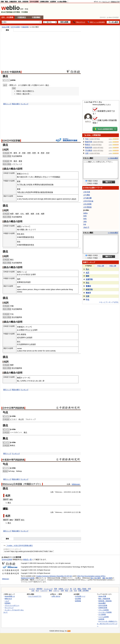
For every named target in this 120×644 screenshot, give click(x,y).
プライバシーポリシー (12, 605)
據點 (11, 499)
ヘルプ (7, 601)
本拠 (12, 306)
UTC (77, 492)
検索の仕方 (8, 599)
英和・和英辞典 (23, 2)
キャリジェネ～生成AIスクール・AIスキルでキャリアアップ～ (107, 624)
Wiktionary (76, 484)
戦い (19, 381)
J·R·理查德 (87, 207)
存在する (29, 274)
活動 (35, 85)
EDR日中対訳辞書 (11, 141)
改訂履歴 (98, 578)
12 (72, 512)
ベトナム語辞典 (104, 617)
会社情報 (78, 599)
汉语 (87, 296)
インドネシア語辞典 (105, 612)
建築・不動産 (82, 589)
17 (74, 512)
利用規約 (8, 603)
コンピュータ (48, 589)
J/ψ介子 (86, 227)
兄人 (87, 269)
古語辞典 (53, 2)
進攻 (22, 177)
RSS (69, 631)
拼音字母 (89, 289)
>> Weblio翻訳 (113, 158)
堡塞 (24, 153)
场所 (19, 279)
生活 (37, 591)
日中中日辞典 (34, 2)
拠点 (47, 85)
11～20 (101, 266)
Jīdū (85, 221)
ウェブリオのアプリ (35, 596)
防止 (22, 185)
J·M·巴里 (87, 192)
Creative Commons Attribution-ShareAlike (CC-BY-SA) (54, 576)
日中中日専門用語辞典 (13, 408)
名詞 (8, 496)
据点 (23, 520)
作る (45, 177)
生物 (62, 591)
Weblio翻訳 (102, 603)
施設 (59, 177)
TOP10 (88, 266)
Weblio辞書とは (10, 596)
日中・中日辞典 (7, 17)
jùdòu (85, 213)
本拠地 (20, 327)
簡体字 (17, 520)
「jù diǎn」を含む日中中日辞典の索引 (19, 546)
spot (19, 287)
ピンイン (6, 416)
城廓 (43, 214)
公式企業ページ (80, 596)
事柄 (22, 330)
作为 (19, 344)
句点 (87, 139)
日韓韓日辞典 (44, 2)
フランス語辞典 (104, 610)
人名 (71, 591)
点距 (87, 153)
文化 (33, 591)
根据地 (23, 334)
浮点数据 (89, 150)
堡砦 (48, 153)
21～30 (113, 266)
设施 (52, 185)
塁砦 (43, 153)
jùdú (85, 216)
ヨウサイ (24, 174)
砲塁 (12, 214)
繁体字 (6, 499)
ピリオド (13, 419)
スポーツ (56, 591)
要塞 (20, 161)
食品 (67, 591)
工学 (75, 589)
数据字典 (89, 142)
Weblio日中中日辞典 (28, 578)
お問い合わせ (56, 596)
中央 (12, 314)
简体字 (88, 293)
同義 (17, 317)
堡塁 (29, 153)
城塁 (27, 214)
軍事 (11, 85)
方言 (75, 591)
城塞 (32, 214)
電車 (56, 589)
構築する (31, 91)
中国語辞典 (25, 27)
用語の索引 (16, 104)
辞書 (2, 2)
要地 (38, 177)
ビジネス (32, 589)
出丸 (22, 214)
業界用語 (39, 589)
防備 (55, 177)
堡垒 (19, 234)
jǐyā (85, 224)
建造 (43, 185)
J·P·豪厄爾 (87, 198)
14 (72, 492)
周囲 (22, 230)
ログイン (106, 2)
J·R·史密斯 (87, 204)
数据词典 (89, 147)
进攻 (31, 185)
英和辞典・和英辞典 (105, 601)
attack (74, 199)
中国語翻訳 (36, 17)
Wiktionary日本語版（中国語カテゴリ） (22, 484)
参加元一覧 (27, 559)
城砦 (17, 214)
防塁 (34, 153)
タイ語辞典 (102, 614)
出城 (38, 214)
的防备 (47, 185)
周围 (24, 237)
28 (74, 492)
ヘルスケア (44, 591)
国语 (87, 276)
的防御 (47, 192)
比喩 (23, 85)
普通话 (88, 286)
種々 (30, 85)
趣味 (50, 591)
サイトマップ (9, 608)
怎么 (87, 283)
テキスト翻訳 (88, 158)
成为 (19, 337)
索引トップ (7, 104)
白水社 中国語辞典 (11, 72)
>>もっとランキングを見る (109, 302)
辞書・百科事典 (83, 591)
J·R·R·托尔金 (88, 201)
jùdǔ (85, 219)
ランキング (24, 104)
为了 (19, 185)
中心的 (26, 337)
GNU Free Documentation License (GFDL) (91, 576)
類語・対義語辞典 (11, 2)
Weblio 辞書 (5, 27)
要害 (15, 153)
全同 (15, 156)
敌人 (26, 185)
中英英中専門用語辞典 (13, 460)
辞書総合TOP (115, 2)
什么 (87, 299)
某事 (19, 282)
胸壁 (12, 365)
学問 (89, 589)
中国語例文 (22, 17)
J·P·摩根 (87, 195)
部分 (13, 317)
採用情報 (78, 601)
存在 (24, 282)
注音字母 (89, 279)
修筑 (27, 237)
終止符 (21, 419)
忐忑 (87, 273)
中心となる (30, 330)
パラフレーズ (17, 164)
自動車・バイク (64, 589)
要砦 (15, 161)
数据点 (88, 145)
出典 (52, 492)
